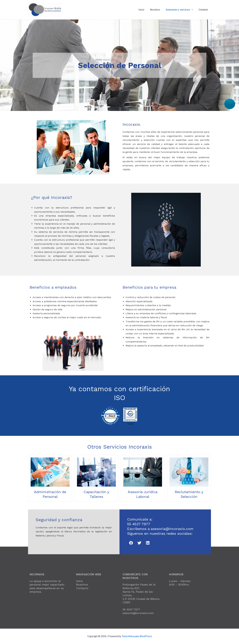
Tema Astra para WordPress (137, 636)
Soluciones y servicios (181, 10)
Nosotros (157, 10)
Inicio (144, 10)
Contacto (204, 10)
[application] (193, 10)
